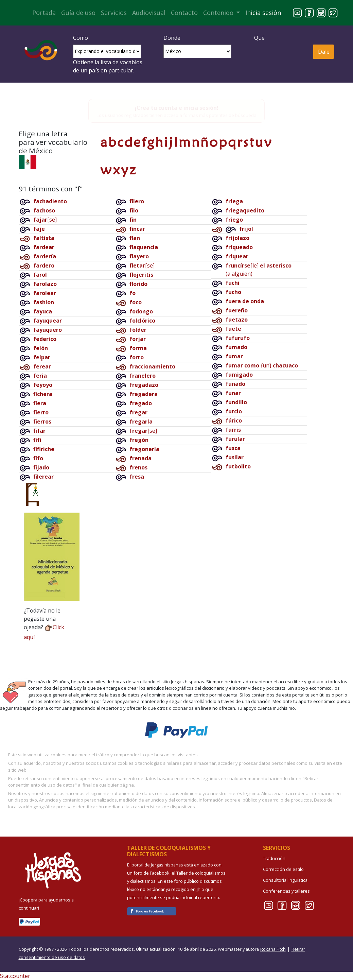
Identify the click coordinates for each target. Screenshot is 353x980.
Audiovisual (149, 13)
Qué (259, 38)
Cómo (81, 38)
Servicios (114, 13)
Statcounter (15, 976)
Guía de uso (78, 13)
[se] (45, 220)
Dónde (172, 38)
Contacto (184, 13)
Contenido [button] (219, 13)
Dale (324, 52)
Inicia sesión (263, 13)
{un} (262, 365)
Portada (44, 13)
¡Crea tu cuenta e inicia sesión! (177, 108)
